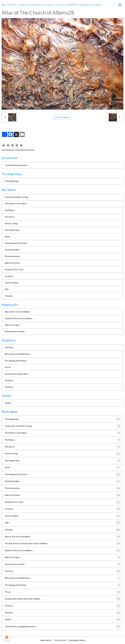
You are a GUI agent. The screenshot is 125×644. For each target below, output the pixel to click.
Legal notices (46, 640)
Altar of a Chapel (12, 325)
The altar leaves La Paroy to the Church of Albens (63, 543)
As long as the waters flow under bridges (63, 599)
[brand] (52, 5)
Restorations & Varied (14, 331)
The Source (10, 217)
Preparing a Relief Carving (16, 197)
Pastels (8, 403)
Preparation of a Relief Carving (63, 426)
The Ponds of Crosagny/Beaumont (63, 627)
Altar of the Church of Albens (17, 312)
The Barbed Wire (12, 250)
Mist (7, 289)
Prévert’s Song (11, 223)
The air (8, 367)
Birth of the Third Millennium (17, 354)
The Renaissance (12, 256)
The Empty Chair (12, 230)
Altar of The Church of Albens (63, 537)
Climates (9, 296)
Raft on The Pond (12, 263)
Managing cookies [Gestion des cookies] (77, 640)
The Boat (9, 380)
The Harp (9, 347)
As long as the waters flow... (17, 374)
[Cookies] (7, 637)
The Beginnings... (12, 181)
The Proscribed (11, 283)
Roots (7, 237)
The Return (10, 210)
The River (9, 387)
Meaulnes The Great (14, 269)
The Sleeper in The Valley (16, 204)
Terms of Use (60, 640)
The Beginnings (63, 419)
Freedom (9, 276)
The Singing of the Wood (15, 361)
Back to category (62, 117)
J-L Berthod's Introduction (16, 165)
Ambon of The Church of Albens (19, 318)
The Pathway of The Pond (16, 243)
